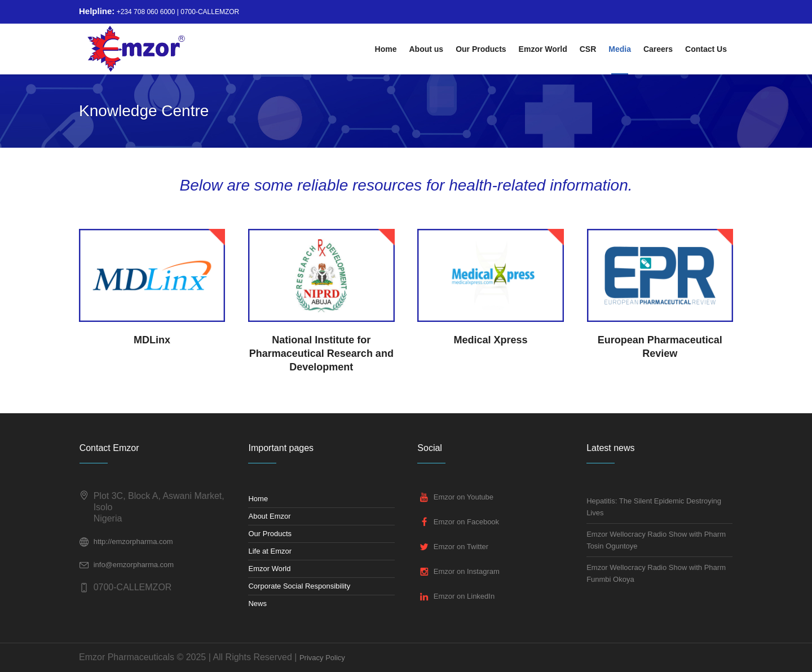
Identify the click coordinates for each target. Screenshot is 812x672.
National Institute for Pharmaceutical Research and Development (321, 353)
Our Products (270, 534)
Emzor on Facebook (466, 522)
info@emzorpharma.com (134, 565)
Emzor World (269, 569)
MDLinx (152, 340)
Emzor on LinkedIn (464, 596)
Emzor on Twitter (461, 547)
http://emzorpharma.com (133, 541)
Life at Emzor (270, 551)
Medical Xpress (491, 340)
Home (258, 499)
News (257, 604)
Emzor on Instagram (467, 571)
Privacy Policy (322, 658)
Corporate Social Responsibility (299, 586)
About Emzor (269, 516)
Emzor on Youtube (464, 497)
